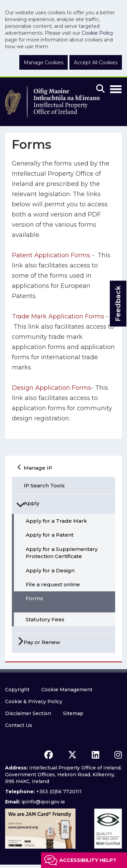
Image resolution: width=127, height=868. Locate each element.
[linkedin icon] (96, 755)
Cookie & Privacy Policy (34, 701)
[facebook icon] (49, 755)
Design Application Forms (51, 388)
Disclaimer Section (28, 713)
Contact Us (19, 725)
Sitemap (73, 713)
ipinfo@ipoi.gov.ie (43, 802)
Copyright (17, 690)
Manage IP (38, 468)
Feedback (118, 304)
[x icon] (72, 755)
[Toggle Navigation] (116, 88)
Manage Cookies (44, 63)
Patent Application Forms (52, 255)
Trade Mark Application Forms (58, 316)
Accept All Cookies (96, 63)
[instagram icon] (118, 755)
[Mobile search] (100, 89)
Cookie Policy (98, 33)
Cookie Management (67, 690)
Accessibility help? (88, 860)
